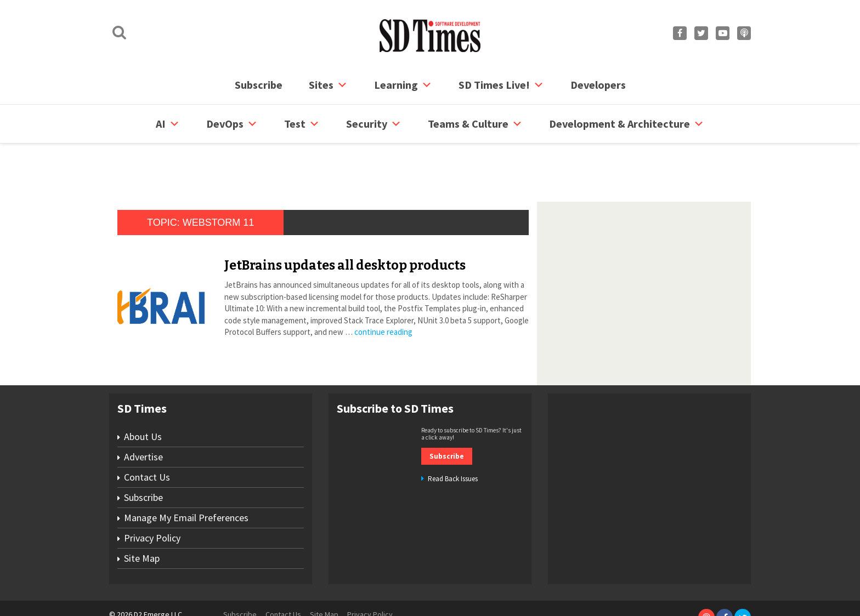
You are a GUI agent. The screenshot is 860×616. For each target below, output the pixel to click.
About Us (143, 395)
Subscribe (259, 85)
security (374, 124)
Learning (403, 85)
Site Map (142, 517)
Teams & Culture (475, 124)
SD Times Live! (501, 85)
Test (302, 124)
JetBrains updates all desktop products (345, 224)
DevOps (232, 124)
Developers (598, 85)
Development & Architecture (627, 124)
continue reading (383, 290)
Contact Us (147, 435)
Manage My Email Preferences (186, 476)
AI (168, 124)
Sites (328, 85)
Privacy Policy (152, 496)
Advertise (143, 415)
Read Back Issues (453, 437)
